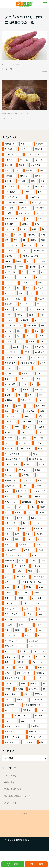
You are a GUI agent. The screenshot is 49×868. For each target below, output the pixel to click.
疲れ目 (42, 472)
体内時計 (8, 221)
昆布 (6, 477)
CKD (41, 579)
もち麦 (32, 280)
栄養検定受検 (24, 826)
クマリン (40, 686)
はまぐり (22, 477)
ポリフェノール (32, 162)
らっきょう (40, 360)
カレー (20, 338)
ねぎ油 (18, 579)
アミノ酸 (22, 189)
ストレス (8, 328)
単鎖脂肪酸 (9, 713)
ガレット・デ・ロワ (29, 729)
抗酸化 (16, 355)
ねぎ (6, 579)
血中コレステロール (31, 611)
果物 (43, 189)
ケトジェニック (23, 680)
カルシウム (25, 167)
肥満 (40, 226)
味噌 (42, 322)
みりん (42, 349)
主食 (43, 333)
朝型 (28, 541)
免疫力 (7, 697)
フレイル (24, 258)
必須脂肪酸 (27, 509)
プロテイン (39, 328)
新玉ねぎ (8, 429)
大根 (41, 403)
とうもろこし (10, 664)
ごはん (41, 253)
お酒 (34, 237)
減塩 (6, 552)
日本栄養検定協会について (17, 804)
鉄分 (23, 691)
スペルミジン (10, 718)
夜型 (17, 541)
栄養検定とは (10, 790)
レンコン (8, 290)
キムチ (41, 558)
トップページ (10, 783)
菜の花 (33, 248)
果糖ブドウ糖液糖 (12, 686)
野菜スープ (25, 408)
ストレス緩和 (10, 392)
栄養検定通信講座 (13, 797)
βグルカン (24, 216)
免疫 (16, 419)
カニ (6, 435)
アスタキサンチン (12, 622)
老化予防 (8, 274)
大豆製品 (8, 445)
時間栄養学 (39, 216)
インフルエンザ (38, 365)
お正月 (26, 360)
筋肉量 (7, 600)
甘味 (16, 248)
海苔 (31, 322)
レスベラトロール (36, 317)
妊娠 (41, 750)
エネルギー (39, 232)
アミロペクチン (21, 723)
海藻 (6, 526)
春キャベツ (9, 381)
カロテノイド (25, 456)
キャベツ (8, 440)
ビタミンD (40, 269)
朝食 (42, 178)
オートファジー (11, 226)
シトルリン (25, 290)
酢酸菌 (38, 477)
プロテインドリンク (13, 333)
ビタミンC (40, 167)
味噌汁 (18, 638)
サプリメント (10, 643)
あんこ (7, 499)
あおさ (20, 526)
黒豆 (27, 355)
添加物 (18, 413)
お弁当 (27, 424)
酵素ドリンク (21, 499)
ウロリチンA (10, 370)
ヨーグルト (40, 194)
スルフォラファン (12, 734)
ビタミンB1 (22, 285)
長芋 (6, 520)
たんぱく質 (9, 162)
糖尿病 (18, 269)
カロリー (17, 242)
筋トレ (7, 584)
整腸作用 (8, 312)
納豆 (6, 419)
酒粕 (17, 547)
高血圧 (25, 232)
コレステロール (37, 173)
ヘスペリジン (36, 707)
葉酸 (33, 189)
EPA (40, 199)
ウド (40, 440)
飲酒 (6, 248)
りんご (20, 349)
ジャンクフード (38, 574)
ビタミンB (38, 536)
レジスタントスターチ (14, 210)
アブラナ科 (9, 216)
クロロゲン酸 (34, 205)
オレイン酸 (22, 600)
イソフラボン (10, 280)
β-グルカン (36, 627)
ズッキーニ (28, 472)
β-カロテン (24, 632)
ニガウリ (8, 349)
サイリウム (9, 739)
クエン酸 (8, 173)
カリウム (39, 184)
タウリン (39, 632)
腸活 (43, 280)
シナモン (19, 675)
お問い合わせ (10, 811)
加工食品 (23, 445)
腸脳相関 (41, 675)
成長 (6, 638)
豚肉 (6, 547)
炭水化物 (8, 189)
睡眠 (35, 461)
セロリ (7, 376)
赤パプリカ (38, 445)
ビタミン (25, 151)
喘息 (27, 643)
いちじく (19, 317)
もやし (41, 638)
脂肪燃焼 (8, 264)
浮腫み (29, 595)
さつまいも (9, 258)
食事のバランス (11, 654)
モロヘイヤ (40, 664)
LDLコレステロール (13, 467)
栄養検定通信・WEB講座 (25, 830)
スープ (40, 381)
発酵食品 (8, 184)
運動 (28, 269)
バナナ (22, 376)
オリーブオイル (11, 253)
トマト (29, 306)
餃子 (41, 429)
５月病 (38, 387)
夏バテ (39, 285)
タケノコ (25, 381)
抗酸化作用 (9, 151)
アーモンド (27, 750)
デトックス (39, 397)
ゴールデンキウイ (12, 461)
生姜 (6, 670)
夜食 (6, 285)
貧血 (28, 296)
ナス (39, 643)
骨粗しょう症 (10, 531)
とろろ (17, 520)
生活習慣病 (9, 194)
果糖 (6, 387)
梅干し (20, 322)
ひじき (42, 392)
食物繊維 (39, 151)
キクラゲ (38, 376)
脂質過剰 (22, 552)
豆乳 (28, 413)
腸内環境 (8, 157)
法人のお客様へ (24, 842)
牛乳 (21, 301)
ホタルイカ (29, 419)
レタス (29, 520)
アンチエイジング (27, 370)
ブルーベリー (25, 429)
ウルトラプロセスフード (15, 365)
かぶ (21, 568)
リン (38, 552)
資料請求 (15, 864)
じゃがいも (27, 488)
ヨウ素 (7, 296)
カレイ (28, 435)
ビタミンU (25, 440)
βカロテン (9, 301)
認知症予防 (31, 242)
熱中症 (23, 237)
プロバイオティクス (13, 563)
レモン (40, 718)
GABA (7, 269)
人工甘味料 (34, 648)
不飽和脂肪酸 (39, 258)
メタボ (7, 322)
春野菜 (26, 397)
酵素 (43, 248)
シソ (28, 686)
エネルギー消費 (38, 584)
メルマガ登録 (39, 864)
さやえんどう (10, 750)
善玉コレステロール (13, 627)
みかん (7, 675)
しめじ (41, 622)
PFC (30, 675)
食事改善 (19, 697)
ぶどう (7, 344)
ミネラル (24, 157)
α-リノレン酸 (10, 509)
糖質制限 (40, 680)
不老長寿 (27, 718)
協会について (24, 838)
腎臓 (30, 579)
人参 (40, 408)
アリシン (28, 558)
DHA (28, 226)
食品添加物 (31, 333)
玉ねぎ (40, 312)
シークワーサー (11, 360)
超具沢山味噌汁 (11, 558)
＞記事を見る (41, 72)
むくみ (28, 547)
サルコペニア (10, 691)
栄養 (6, 574)
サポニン (8, 515)
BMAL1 (23, 536)
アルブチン (9, 616)
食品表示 (39, 723)
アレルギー (21, 584)
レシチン (38, 451)
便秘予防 (39, 702)
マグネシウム (24, 221)
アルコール (9, 237)
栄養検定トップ (24, 821)
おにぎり (41, 306)
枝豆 (25, 702)
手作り (7, 413)
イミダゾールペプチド (31, 264)
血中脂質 (32, 568)
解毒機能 (25, 483)
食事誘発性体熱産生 (32, 713)
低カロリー (40, 413)
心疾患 (7, 680)
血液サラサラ (36, 526)
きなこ (7, 504)
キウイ (40, 456)
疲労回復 (39, 157)
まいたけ (22, 451)
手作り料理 (39, 355)
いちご (42, 370)
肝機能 (42, 515)
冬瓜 (32, 515)
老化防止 (24, 659)
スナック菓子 (20, 574)
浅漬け (41, 547)
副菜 (29, 403)
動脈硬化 (24, 184)
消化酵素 (8, 408)
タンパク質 (37, 210)
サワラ (17, 435)
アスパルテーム (11, 648)
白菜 (6, 397)
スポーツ (21, 515)
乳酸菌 (27, 199)
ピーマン (8, 338)
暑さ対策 (40, 541)
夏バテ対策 (33, 697)
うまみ (31, 349)
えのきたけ (9, 483)
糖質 (6, 178)
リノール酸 (36, 504)
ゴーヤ (28, 344)
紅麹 (6, 707)
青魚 (40, 424)
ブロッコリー (10, 232)
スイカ (24, 392)
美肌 (6, 317)
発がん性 (8, 632)
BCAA (41, 595)
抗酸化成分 (9, 568)
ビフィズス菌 (10, 199)
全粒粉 (29, 622)
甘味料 (20, 606)
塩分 (29, 638)
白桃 (17, 595)
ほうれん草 (24, 194)
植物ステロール (36, 467)
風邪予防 (20, 670)
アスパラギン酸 (11, 205)
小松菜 (41, 488)
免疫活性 (28, 253)
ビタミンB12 (37, 670)
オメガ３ (22, 387)
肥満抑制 (41, 435)
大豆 (43, 274)
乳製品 (20, 274)
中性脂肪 (32, 274)
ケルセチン (24, 312)
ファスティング (38, 499)
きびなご (32, 739)
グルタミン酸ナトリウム (31, 590)
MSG (7, 595)
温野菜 (41, 520)
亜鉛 (43, 242)
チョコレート (38, 531)
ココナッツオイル (12, 745)
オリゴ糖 (40, 221)
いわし (7, 451)
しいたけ (36, 563)
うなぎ (41, 344)
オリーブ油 (37, 606)
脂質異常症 (9, 493)
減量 (6, 541)
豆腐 (42, 419)
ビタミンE (39, 600)
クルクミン (34, 654)
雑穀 (43, 568)
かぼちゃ (8, 590)
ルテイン (8, 456)
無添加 (20, 707)
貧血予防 (34, 691)
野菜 (6, 242)
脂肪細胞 (8, 536)
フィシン (8, 611)
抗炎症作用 (23, 328)
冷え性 (7, 403)
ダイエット (9, 167)
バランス (40, 296)
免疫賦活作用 (10, 488)
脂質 (17, 178)
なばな (41, 509)
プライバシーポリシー (24, 850)
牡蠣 (31, 301)
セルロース (26, 664)
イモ (36, 338)
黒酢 (40, 290)
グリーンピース (35, 745)
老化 (6, 606)
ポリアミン (9, 659)
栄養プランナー (24, 834)
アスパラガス (10, 424)
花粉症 (42, 301)
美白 (26, 616)
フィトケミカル (11, 472)
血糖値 (21, 173)
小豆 (24, 493)
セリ (6, 729)
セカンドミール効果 (13, 306)
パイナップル (39, 659)
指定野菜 (35, 734)
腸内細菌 (29, 178)
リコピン (38, 493)
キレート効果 (10, 702)
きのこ (40, 483)
